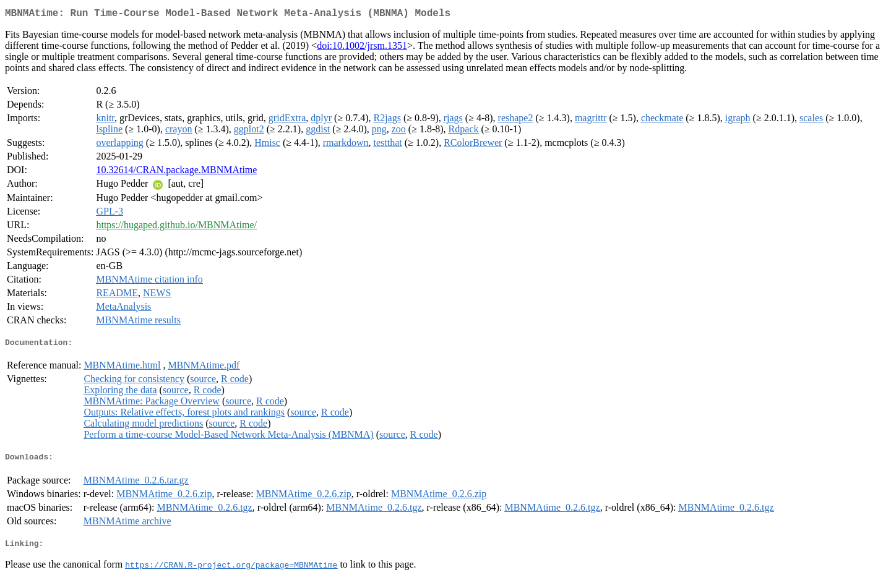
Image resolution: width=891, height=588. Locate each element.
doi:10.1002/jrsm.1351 (362, 48)
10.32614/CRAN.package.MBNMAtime (176, 172)
